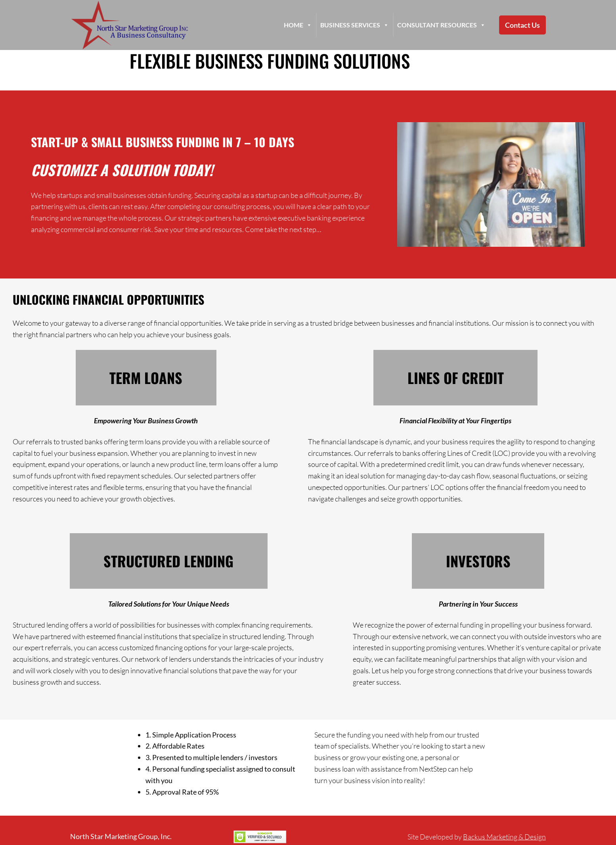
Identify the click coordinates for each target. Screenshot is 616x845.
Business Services (355, 25)
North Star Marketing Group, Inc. (121, 836)
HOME (298, 25)
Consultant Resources (441, 25)
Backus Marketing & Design (504, 837)
